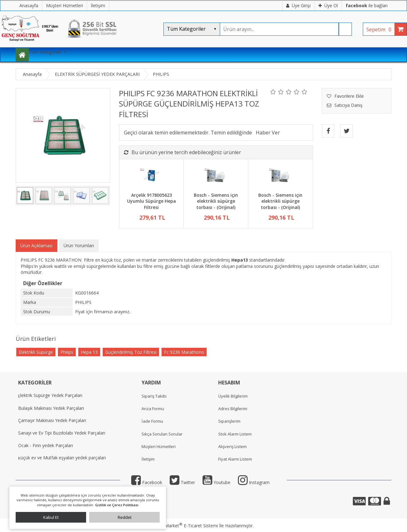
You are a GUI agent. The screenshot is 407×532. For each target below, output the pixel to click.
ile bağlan (367, 5)
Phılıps (67, 352)
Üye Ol (328, 5)
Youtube (216, 482)
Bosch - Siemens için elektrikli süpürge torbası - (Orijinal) (216, 201)
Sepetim (380, 29)
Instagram (254, 482)
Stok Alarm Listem (235, 434)
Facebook (147, 482)
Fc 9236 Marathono (184, 352)
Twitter (182, 482)
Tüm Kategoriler (45, 52)
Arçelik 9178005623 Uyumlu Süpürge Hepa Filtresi (152, 201)
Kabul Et (51, 517)
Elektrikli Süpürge (36, 352)
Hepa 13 (89, 352)
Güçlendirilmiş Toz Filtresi (131, 352)
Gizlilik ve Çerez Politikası (117, 505)
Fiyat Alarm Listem (235, 459)
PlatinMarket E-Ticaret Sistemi (186, 526)
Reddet (125, 517)
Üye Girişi (298, 5)
